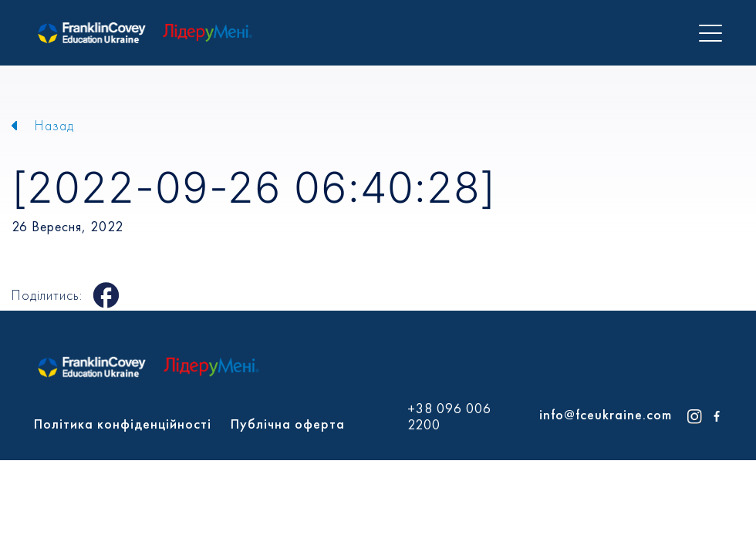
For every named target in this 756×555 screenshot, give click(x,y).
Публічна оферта (288, 424)
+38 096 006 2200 (449, 417)
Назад (54, 125)
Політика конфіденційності (123, 424)
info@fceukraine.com (606, 414)
